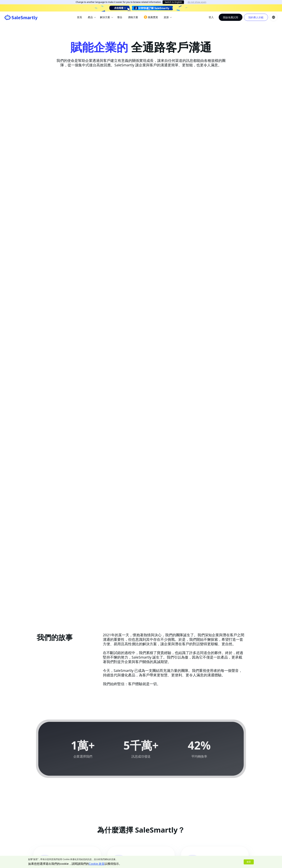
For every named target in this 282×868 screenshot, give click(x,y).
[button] (274, 17)
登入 (211, 17)
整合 (120, 17)
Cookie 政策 (97, 864)
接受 (249, 862)
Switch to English (173, 2)
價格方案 (133, 17)
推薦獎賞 (151, 17)
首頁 (79, 17)
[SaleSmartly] (21, 17)
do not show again (197, 2)
